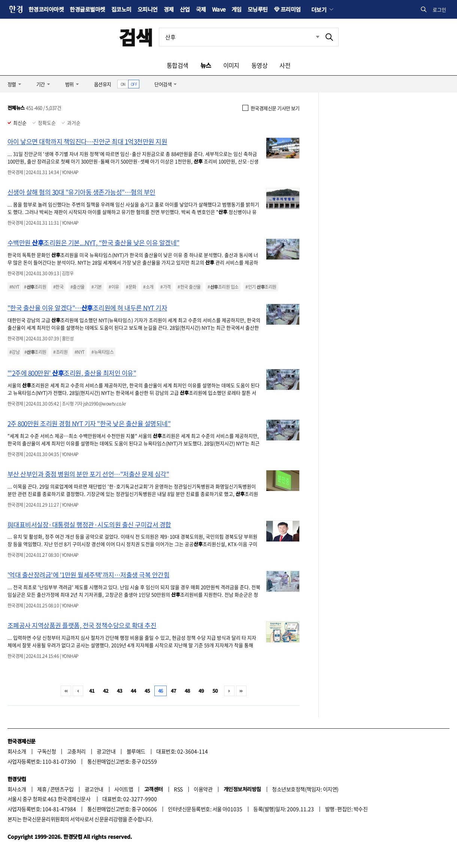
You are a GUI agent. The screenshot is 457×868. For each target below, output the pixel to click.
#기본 (96, 287)
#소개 (148, 287)
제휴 (42, 789)
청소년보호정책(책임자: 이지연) (305, 789)
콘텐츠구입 (62, 789)
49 (201, 691)
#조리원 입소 (223, 287)
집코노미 (121, 9)
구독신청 (46, 751)
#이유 (114, 287)
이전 (78, 691)
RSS (178, 789)
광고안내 (106, 751)
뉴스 (206, 65)
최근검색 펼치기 (312, 37)
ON (123, 84)
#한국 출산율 (189, 287)
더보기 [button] (319, 9)
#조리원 (35, 287)
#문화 (131, 287)
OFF (134, 84)
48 (187, 691)
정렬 (12, 84)
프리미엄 (291, 9)
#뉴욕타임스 (102, 352)
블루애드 (136, 751)
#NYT (14, 287)
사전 (285, 65)
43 (120, 691)
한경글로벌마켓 (87, 9)
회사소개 (17, 751)
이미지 (231, 65)
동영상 (259, 65)
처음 (66, 691)
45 (147, 691)
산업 (185, 9)
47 (174, 691)
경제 (169, 9)
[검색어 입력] (240, 37)
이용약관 (203, 789)
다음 (229, 691)
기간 (41, 84)
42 (106, 691)
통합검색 (178, 65)
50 (215, 691)
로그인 (439, 10)
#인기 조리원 (261, 287)
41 (92, 691)
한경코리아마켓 (46, 9)
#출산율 (78, 287)
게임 (237, 9)
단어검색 (163, 84)
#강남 (14, 352)
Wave (219, 9)
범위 (69, 84)
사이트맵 (124, 789)
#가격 (165, 287)
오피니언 (148, 9)
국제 (201, 9)
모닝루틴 (258, 9)
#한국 (58, 287)
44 (134, 691)
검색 (136, 37)
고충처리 (76, 751)
